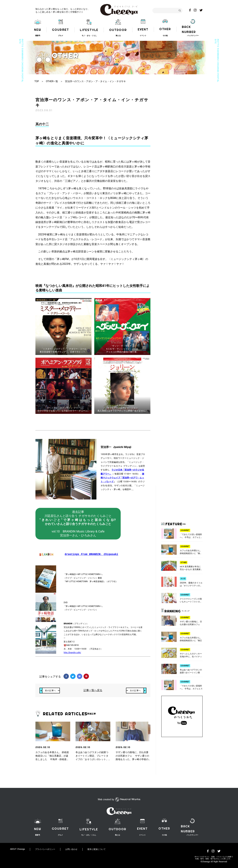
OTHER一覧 (52, 81)
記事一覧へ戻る (93, 690)
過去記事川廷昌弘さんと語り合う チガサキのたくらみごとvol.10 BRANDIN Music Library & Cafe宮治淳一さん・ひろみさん (78, 524)
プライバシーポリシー (45, 849)
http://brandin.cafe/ (72, 653)
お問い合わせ (71, 849)
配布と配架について (97, 849)
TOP (37, 81)
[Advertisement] (182, 502)
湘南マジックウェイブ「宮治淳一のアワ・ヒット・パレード (122, 478)
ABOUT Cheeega (17, 849)
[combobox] (167, 11)
